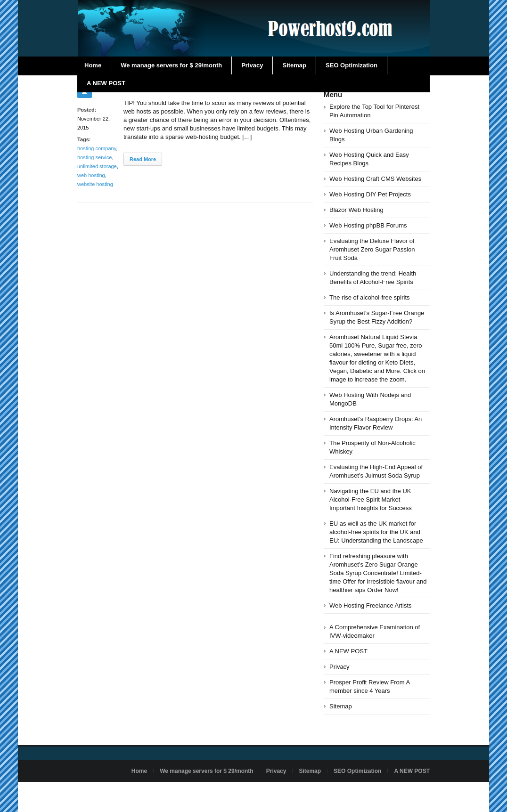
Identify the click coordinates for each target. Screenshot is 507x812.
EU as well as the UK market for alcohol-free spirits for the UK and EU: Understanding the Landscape (376, 532)
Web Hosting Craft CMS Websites (375, 179)
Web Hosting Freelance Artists (371, 605)
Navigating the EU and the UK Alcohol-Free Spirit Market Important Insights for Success (371, 499)
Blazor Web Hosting (356, 210)
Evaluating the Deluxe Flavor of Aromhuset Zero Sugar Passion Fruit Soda (372, 249)
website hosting (95, 184)
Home (93, 65)
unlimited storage (97, 166)
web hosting (91, 175)
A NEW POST (106, 83)
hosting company (97, 148)
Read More (143, 159)
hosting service (94, 157)
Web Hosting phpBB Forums (368, 225)
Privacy (252, 65)
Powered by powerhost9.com (114, 793)
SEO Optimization (352, 65)
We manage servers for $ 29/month (171, 65)
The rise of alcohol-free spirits (370, 297)
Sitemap (294, 65)
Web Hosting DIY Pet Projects (370, 194)
